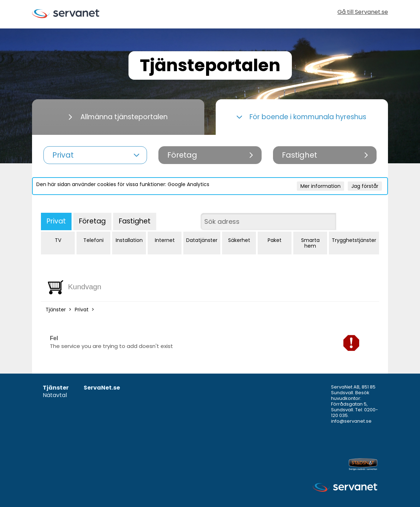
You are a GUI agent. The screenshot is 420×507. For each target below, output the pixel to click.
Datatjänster (202, 240)
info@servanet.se (351, 421)
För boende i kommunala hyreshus (301, 117)
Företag (92, 221)
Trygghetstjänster (354, 240)
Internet (165, 240)
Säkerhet (239, 240)
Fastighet (135, 221)
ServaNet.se (102, 388)
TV (58, 240)
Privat (56, 221)
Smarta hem (310, 243)
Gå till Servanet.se (363, 13)
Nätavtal (55, 395)
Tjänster (56, 310)
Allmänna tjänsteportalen (118, 117)
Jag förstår (365, 186)
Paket (275, 240)
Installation (129, 240)
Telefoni (93, 240)
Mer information (321, 186)
